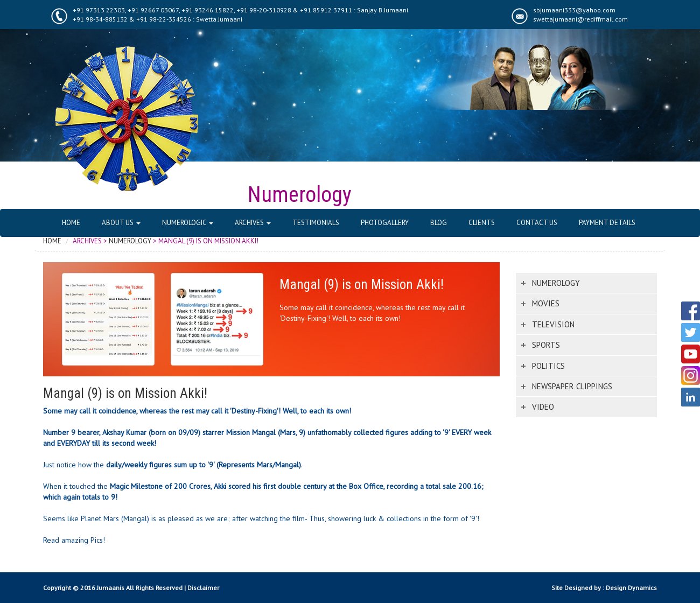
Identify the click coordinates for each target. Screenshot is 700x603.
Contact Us (537, 223)
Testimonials (316, 223)
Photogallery (385, 223)
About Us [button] (121, 223)
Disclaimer (203, 588)
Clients (482, 223)
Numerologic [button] (188, 223)
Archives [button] (253, 223)
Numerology (130, 241)
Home (71, 223)
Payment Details (607, 223)
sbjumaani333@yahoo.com (574, 10)
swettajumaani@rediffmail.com (580, 19)
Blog (439, 223)
